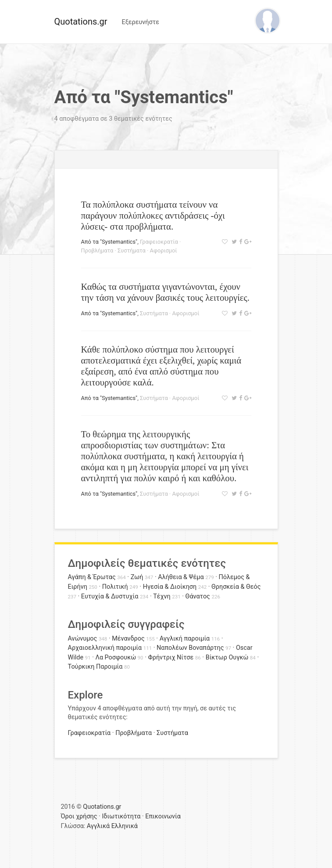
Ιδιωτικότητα (121, 816)
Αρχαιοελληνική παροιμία (105, 648)
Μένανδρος (128, 639)
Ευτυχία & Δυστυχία (110, 596)
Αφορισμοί (164, 250)
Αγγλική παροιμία (185, 639)
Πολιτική (115, 587)
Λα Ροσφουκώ (116, 657)
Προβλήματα (97, 250)
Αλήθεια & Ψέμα (181, 577)
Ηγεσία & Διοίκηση (170, 587)
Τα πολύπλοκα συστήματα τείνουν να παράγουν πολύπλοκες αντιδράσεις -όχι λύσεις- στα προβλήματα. (153, 215)
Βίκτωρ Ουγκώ (227, 657)
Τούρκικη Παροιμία (95, 667)
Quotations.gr (81, 22)
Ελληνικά (125, 826)
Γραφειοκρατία (159, 242)
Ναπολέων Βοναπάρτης (190, 648)
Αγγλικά (98, 826)
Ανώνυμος (83, 639)
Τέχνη (162, 596)
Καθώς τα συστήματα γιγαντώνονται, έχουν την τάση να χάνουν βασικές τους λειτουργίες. (165, 292)
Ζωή (137, 577)
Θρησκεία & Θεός (236, 587)
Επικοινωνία (163, 816)
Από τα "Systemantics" (109, 242)
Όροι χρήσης (79, 816)
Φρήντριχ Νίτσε (171, 657)
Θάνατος (198, 596)
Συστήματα (132, 250)
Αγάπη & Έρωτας (92, 577)
